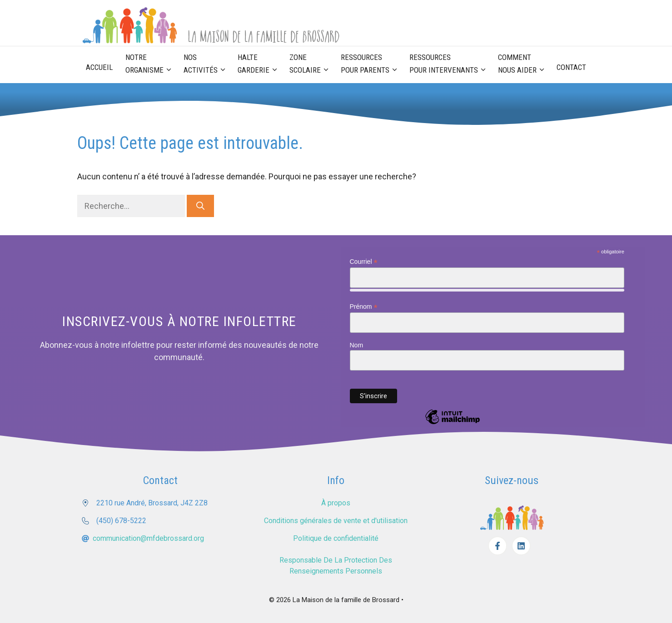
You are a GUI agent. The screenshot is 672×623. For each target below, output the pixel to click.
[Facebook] (498, 546)
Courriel (364, 262)
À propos (336, 503)
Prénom (364, 307)
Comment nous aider (524, 64)
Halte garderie (260, 64)
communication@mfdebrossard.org (148, 538)
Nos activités (207, 64)
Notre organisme (151, 64)
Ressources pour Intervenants (450, 64)
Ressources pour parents (372, 64)
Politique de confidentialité (336, 538)
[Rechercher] (200, 206)
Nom (357, 345)
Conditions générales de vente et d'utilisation (336, 521)
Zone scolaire (312, 64)
